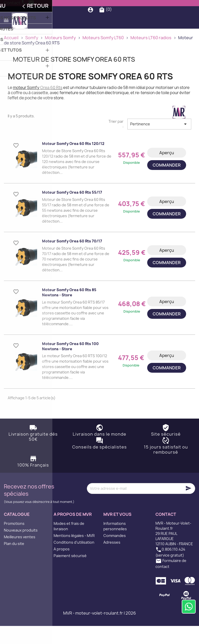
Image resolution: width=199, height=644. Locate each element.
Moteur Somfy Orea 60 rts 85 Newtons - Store (69, 310)
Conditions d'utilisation (74, 560)
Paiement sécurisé (70, 574)
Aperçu (167, 171)
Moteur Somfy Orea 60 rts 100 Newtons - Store (70, 364)
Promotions (14, 541)
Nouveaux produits (21, 548)
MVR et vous (117, 532)
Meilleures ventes (20, 555)
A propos (62, 567)
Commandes (115, 554)
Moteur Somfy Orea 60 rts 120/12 (73, 162)
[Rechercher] (101, 19)
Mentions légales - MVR (74, 554)
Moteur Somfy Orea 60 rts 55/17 (72, 210)
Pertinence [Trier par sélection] (159, 142)
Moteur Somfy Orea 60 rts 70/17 (72, 259)
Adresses (112, 560)
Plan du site (14, 562)
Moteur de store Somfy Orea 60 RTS (74, 77)
